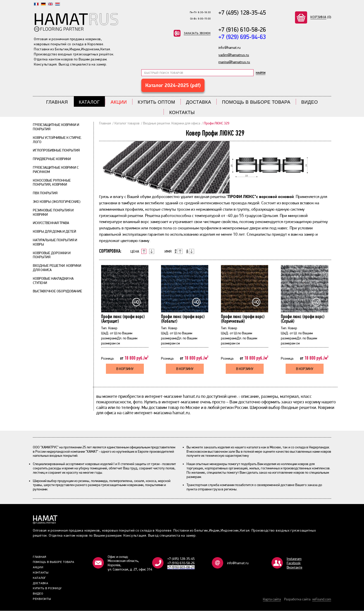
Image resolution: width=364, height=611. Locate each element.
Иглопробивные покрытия (56, 150)
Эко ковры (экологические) (57, 202)
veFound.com (322, 599)
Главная (57, 102)
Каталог (89, 102)
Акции (119, 102)
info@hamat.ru (238, 563)
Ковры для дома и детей (54, 232)
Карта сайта (272, 599)
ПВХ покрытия (45, 193)
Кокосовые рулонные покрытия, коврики (52, 183)
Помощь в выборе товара (256, 102)
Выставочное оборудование (58, 291)
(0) (321, 17)
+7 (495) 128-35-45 (242, 13)
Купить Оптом (156, 102)
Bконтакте (294, 567)
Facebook (294, 563)
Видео (310, 102)
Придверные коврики (52, 159)
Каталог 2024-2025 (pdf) (173, 85)
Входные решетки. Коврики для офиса (172, 123)
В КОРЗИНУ (125, 369)
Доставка (199, 102)
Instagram (294, 559)
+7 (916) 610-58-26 (242, 30)
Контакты (182, 113)
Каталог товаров (127, 123)
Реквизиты (42, 599)
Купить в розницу (47, 588)
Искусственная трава (51, 223)
